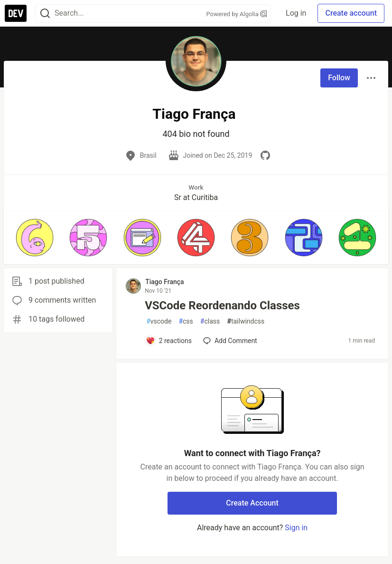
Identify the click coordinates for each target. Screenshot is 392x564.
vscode (159, 321)
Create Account (252, 503)
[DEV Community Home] (16, 13)
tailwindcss (246, 321)
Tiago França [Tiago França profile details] (164, 282)
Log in (296, 13)
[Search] (45, 14)
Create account (351, 13)
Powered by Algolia (237, 14)
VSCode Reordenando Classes (222, 306)
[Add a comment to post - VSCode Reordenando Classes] (169, 341)
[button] (34, 238)
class (210, 321)
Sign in (296, 528)
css (186, 321)
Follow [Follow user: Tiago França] (339, 78)
